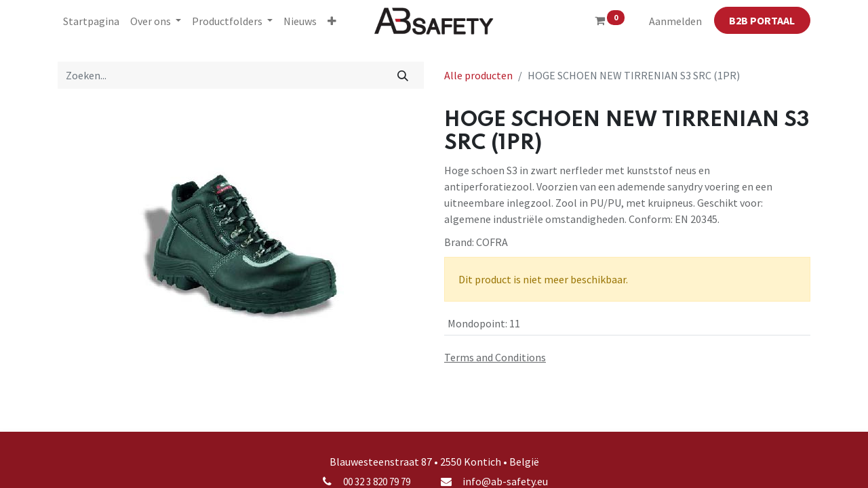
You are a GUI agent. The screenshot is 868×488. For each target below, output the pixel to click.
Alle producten (478, 75)
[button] (332, 21)
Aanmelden (675, 21)
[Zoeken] (403, 75)
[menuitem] (91, 21)
